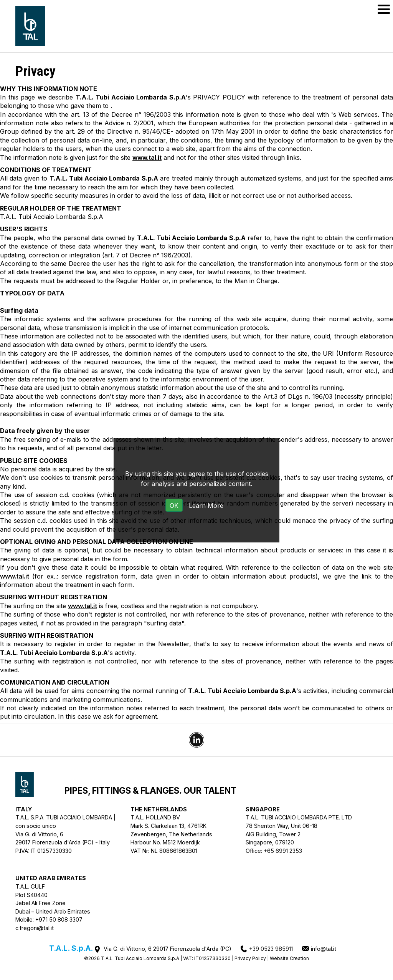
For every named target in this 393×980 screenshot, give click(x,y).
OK (174, 506)
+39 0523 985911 (271, 949)
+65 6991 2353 (283, 851)
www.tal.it (147, 158)
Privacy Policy (250, 958)
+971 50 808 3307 (59, 919)
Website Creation (289, 958)
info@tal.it (324, 949)
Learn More (206, 506)
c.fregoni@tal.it (35, 928)
